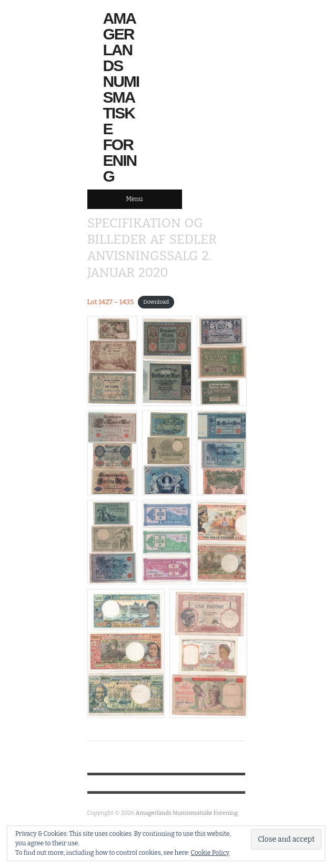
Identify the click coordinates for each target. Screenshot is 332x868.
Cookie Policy (210, 853)
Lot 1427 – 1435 (111, 302)
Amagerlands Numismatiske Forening (121, 97)
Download (156, 302)
